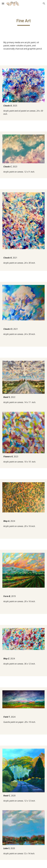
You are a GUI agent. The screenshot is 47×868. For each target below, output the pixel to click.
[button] (3, 3)
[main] (24, 22)
